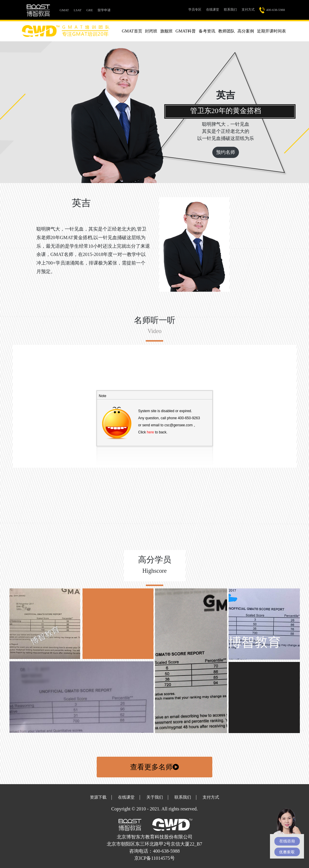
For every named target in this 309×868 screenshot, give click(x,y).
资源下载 (98, 797)
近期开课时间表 (271, 31)
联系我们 (230, 9)
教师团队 (227, 31)
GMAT (66, 10)
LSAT (78, 10)
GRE (90, 10)
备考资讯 (207, 31)
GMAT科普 (186, 31)
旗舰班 (166, 31)
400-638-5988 (272, 10)
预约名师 (226, 152)
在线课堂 (213, 9)
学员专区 (196, 9)
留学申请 (104, 10)
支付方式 (248, 9)
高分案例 (246, 31)
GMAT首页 (132, 31)
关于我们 (155, 797)
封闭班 (151, 31)
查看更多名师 (154, 767)
